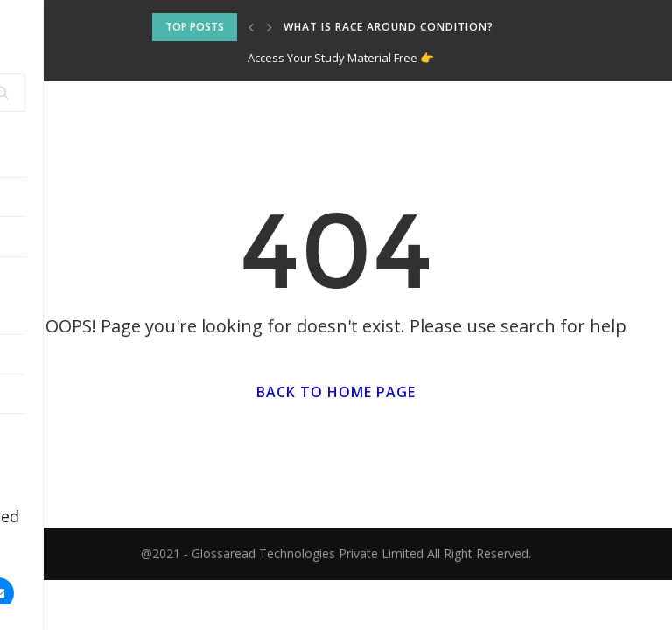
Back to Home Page (336, 392)
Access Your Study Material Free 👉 (341, 58)
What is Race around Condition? (388, 27)
